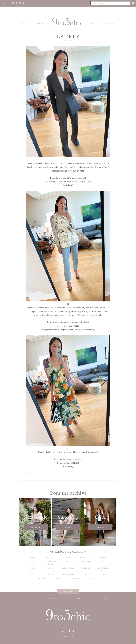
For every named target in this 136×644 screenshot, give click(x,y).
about (24, 23)
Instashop (95, 23)
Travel (85, 574)
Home (68, 562)
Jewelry (33, 568)
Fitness (103, 558)
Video (59, 578)
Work (94, 578)
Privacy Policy (68, 636)
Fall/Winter (85, 558)
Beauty (33, 558)
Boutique (111, 23)
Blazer (50, 558)
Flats (33, 562)
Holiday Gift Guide (51, 563)
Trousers (103, 574)
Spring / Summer (68, 574)
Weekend (77, 578)
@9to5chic (68, 592)
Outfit (33, 574)
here (101, 167)
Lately (50, 568)
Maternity (86, 568)
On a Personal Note (103, 569)
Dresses (68, 558)
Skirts (50, 574)
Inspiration (85, 562)
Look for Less (68, 568)
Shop (78, 598)
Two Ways (42, 578)
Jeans (103, 562)
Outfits (41, 23)
